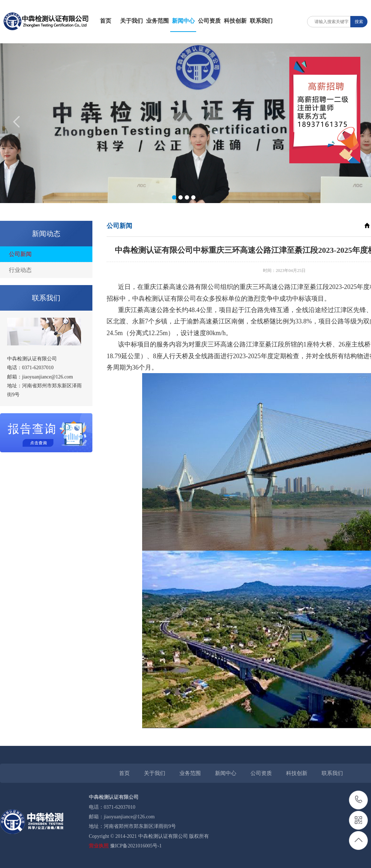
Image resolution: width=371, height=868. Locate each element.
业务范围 (157, 21)
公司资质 (209, 21)
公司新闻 (20, 254)
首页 (106, 21)
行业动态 (20, 270)
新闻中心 (183, 21)
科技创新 (235, 21)
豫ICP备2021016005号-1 (136, 846)
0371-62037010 (359, 800)
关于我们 (131, 21)
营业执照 (99, 846)
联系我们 (261, 21)
